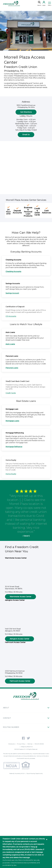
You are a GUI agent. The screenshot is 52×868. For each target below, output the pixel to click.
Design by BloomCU (27, 747)
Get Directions (26, 113)
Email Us (26, 136)
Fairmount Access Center (20, 682)
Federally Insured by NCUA (17, 773)
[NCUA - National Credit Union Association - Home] (11, 766)
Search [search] (39, 3)
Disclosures (12, 744)
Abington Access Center (19, 640)
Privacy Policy (21, 744)
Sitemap (30, 744)
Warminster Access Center (20, 598)
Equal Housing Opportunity (35, 773)
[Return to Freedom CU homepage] (11, 3)
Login (44, 3)
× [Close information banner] (47, 840)
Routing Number (11, 727)
